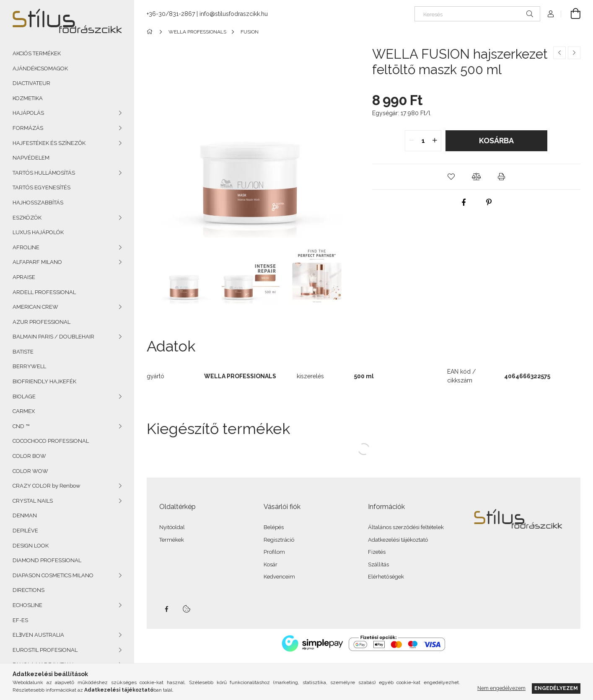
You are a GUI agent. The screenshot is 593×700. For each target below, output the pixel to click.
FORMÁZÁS (28, 128)
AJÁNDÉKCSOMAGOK (40, 68)
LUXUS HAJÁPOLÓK (38, 232)
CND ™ (21, 426)
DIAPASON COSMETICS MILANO (53, 575)
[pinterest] (489, 202)
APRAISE (24, 277)
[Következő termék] (574, 53)
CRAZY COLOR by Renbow (47, 486)
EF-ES (20, 620)
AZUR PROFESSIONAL (41, 322)
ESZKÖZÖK (27, 218)
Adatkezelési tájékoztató (398, 540)
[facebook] (464, 202)
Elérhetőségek (386, 577)
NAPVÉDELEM (31, 158)
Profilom (274, 552)
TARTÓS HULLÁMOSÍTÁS (44, 173)
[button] (451, 177)
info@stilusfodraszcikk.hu (234, 14)
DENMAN (25, 515)
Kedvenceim (279, 577)
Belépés (274, 527)
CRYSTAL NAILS (33, 501)
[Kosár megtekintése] (571, 14)
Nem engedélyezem (501, 688)
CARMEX (24, 411)
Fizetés (377, 552)
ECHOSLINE (27, 605)
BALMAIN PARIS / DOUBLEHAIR (53, 337)
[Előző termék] (559, 53)
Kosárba (496, 141)
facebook (166, 609)
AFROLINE (26, 247)
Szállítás (378, 564)
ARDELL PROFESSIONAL (44, 292)
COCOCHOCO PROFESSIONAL (51, 441)
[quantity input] (423, 141)
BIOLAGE (24, 396)
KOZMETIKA (28, 98)
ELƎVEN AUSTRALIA (38, 635)
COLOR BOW (29, 456)
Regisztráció (279, 540)
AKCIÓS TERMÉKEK (37, 53)
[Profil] (551, 14)
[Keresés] (477, 14)
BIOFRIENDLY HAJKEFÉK (44, 381)
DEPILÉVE (25, 531)
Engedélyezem (556, 688)
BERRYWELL (29, 366)
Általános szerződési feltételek (406, 527)
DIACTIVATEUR (31, 83)
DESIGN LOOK (31, 546)
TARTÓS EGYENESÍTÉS (41, 187)
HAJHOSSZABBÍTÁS (38, 203)
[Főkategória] (151, 32)
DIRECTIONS (28, 590)
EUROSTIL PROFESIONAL (45, 650)
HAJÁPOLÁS (28, 113)
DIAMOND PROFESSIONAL (47, 560)
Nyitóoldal (172, 527)
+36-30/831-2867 (171, 14)
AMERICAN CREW (35, 307)
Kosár (271, 564)
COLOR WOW (30, 471)
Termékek (172, 540)
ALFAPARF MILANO (37, 262)
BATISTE (23, 352)
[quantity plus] (435, 141)
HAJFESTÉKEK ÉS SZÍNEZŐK (49, 143)
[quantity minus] (412, 141)
